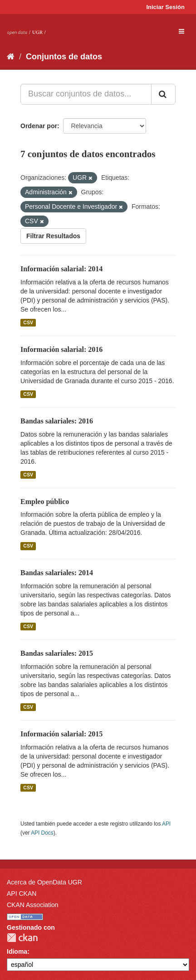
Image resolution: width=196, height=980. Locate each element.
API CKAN (22, 894)
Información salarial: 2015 (61, 734)
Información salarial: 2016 (61, 349)
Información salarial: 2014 (61, 269)
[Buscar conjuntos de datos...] (86, 94)
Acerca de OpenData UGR (44, 882)
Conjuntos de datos (64, 57)
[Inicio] (11, 57)
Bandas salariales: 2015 (57, 653)
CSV (28, 322)
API (166, 824)
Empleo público (45, 502)
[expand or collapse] (181, 31)
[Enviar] (163, 94)
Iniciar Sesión (165, 7)
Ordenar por (39, 126)
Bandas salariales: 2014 (57, 573)
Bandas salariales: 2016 (57, 421)
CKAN (22, 938)
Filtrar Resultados (53, 236)
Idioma (17, 951)
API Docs (42, 833)
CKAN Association (33, 905)
